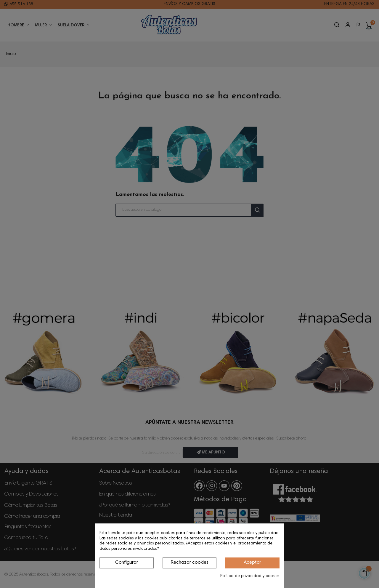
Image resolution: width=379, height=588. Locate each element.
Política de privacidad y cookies (250, 576)
